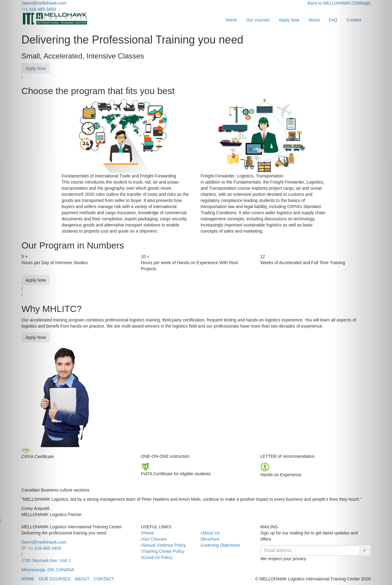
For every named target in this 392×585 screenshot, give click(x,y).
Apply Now (289, 20)
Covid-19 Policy (157, 557)
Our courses (258, 20)
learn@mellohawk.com (45, 542)
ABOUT (82, 579)
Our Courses (155, 539)
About (314, 20)
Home (231, 20)
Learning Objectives (221, 545)
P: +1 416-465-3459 (42, 548)
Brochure (211, 539)
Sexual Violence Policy (164, 545)
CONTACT (104, 579)
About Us (211, 533)
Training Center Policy (163, 551)
